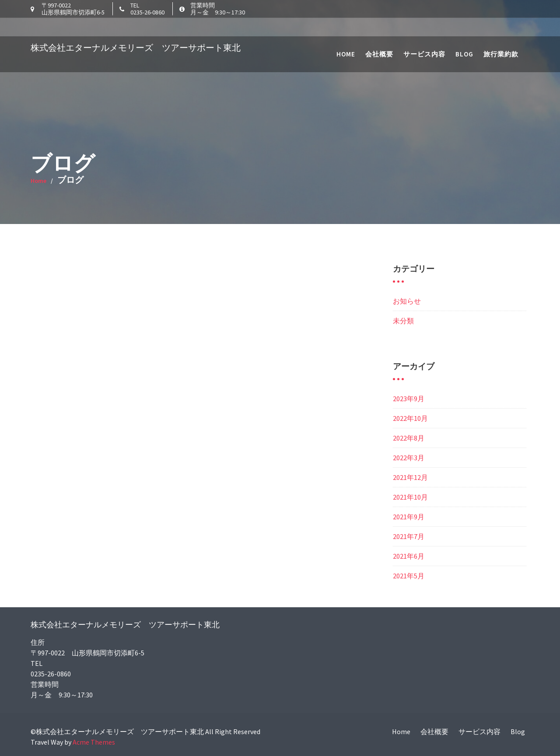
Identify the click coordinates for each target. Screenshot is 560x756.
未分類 (403, 321)
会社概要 (379, 35)
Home (346, 35)
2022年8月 (409, 438)
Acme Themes (94, 742)
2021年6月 (409, 556)
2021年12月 (410, 477)
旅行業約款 (501, 35)
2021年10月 (410, 497)
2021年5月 (409, 576)
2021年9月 (409, 517)
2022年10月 (410, 418)
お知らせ (407, 301)
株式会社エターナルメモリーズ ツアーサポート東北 (136, 29)
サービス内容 (424, 35)
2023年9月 (409, 399)
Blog (464, 35)
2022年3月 (409, 458)
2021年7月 (409, 536)
